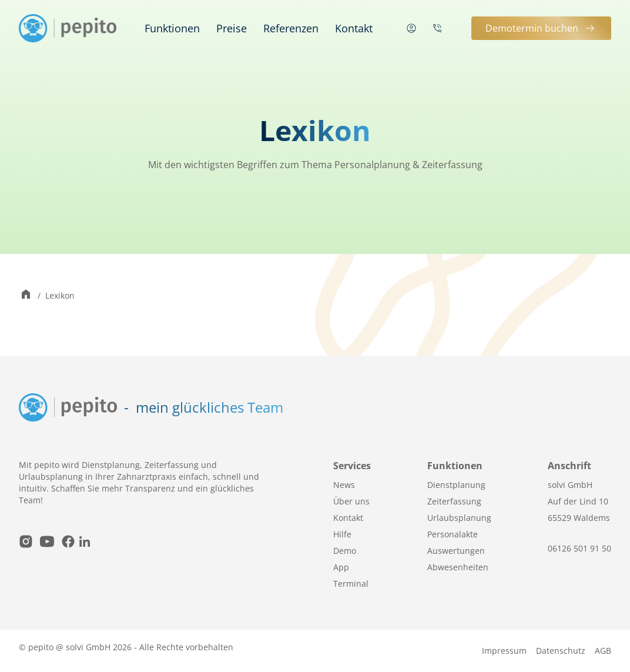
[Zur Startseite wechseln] (26, 295)
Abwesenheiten (458, 567)
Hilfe (342, 534)
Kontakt (354, 28)
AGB (603, 651)
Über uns (351, 501)
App (341, 567)
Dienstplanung (456, 485)
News (344, 485)
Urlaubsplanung (459, 518)
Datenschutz (561, 651)
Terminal (351, 584)
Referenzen (291, 28)
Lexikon (60, 295)
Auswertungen (456, 551)
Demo (345, 551)
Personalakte (453, 534)
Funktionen (172, 28)
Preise (232, 28)
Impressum (504, 651)
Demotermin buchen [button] (541, 28)
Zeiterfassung (454, 501)
